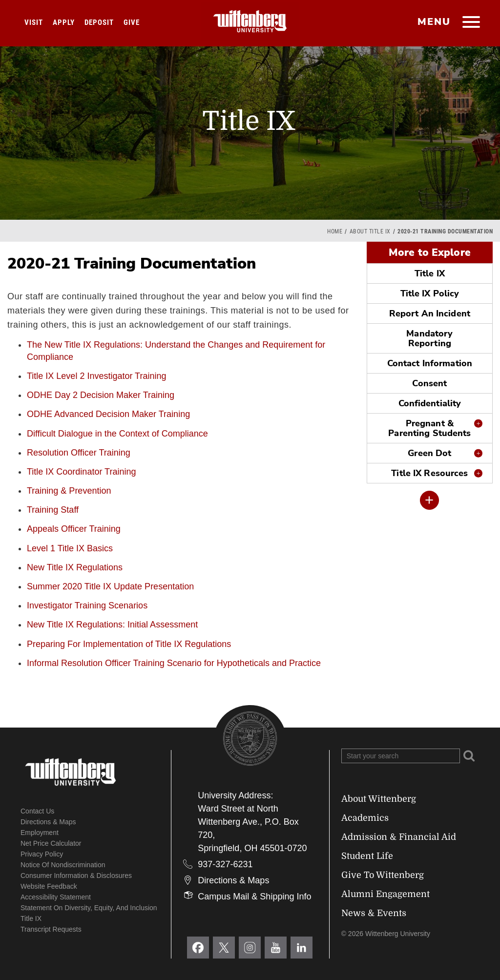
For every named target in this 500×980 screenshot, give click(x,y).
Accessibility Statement (56, 897)
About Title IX (370, 231)
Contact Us (37, 811)
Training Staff (53, 510)
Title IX (430, 273)
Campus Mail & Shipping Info (254, 897)
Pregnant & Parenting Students (429, 428)
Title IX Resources (429, 473)
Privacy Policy (42, 854)
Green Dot (429, 453)
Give (132, 22)
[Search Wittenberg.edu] (401, 756)
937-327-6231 (225, 864)
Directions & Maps (48, 822)
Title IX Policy (430, 293)
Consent (429, 383)
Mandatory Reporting (429, 338)
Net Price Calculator (51, 843)
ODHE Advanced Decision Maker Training (108, 414)
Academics (365, 818)
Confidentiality (430, 403)
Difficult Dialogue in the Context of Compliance (117, 434)
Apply (64, 22)
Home (335, 231)
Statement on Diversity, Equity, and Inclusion (89, 908)
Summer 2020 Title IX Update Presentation (110, 586)
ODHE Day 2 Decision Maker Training (101, 395)
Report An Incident (430, 313)
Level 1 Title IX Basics (70, 548)
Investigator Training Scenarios (87, 605)
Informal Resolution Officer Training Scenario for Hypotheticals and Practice (174, 663)
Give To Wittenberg (383, 875)
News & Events (374, 913)
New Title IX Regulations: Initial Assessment (112, 625)
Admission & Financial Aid (399, 837)
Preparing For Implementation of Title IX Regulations (129, 644)
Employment (40, 833)
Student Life (367, 856)
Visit (34, 22)
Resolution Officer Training (79, 453)
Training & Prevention (69, 491)
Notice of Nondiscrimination (63, 865)
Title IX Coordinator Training (81, 472)
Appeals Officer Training (74, 529)
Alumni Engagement (385, 894)
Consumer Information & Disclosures (76, 876)
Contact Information (430, 363)
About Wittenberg (379, 799)
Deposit (99, 22)
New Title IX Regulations (75, 567)
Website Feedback (49, 886)
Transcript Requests (51, 929)
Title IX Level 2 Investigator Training (96, 376)
